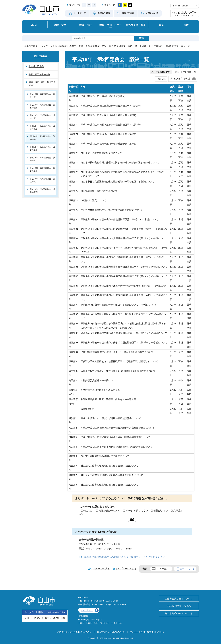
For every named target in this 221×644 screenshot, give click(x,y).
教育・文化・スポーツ (110, 27)
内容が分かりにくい (110, 511)
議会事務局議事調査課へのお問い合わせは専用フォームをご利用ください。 (126, 557)
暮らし (35, 25)
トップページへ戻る (126, 569)
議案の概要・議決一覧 (100, 46)
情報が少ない (161, 511)
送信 (132, 520)
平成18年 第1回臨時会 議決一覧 (42, 159)
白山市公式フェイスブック (179, 599)
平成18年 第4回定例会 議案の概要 (42, 106)
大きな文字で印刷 (180, 79)
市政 (186, 25)
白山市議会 (61, 46)
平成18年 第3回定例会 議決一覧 (42, 117)
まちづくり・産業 (136, 25)
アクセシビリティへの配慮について (74, 632)
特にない (88, 511)
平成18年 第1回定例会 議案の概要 (42, 191)
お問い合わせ (87, 610)
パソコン (164, 569)
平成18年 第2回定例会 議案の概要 (42, 148)
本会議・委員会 (78, 46)
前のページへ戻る (101, 569)
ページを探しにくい (137, 511)
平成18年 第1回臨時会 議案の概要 (42, 170)
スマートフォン (187, 569)
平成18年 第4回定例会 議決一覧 (42, 96)
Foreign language (181, 6)
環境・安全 (60, 25)
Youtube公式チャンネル (179, 606)
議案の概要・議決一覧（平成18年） (133, 46)
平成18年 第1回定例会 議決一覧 (42, 180)
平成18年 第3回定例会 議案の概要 (42, 127)
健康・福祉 (85, 25)
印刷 (159, 79)
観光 (161, 25)
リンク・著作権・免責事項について (147, 632)
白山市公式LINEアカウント (179, 613)
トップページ (46, 46)
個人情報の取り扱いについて (111, 632)
